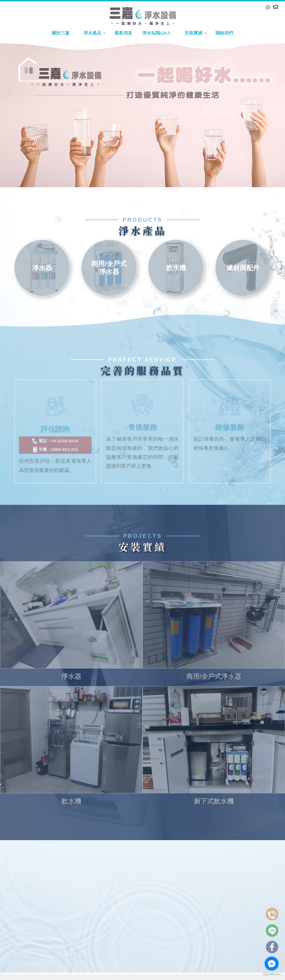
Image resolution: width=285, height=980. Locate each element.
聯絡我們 (224, 33)
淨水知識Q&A (156, 33)
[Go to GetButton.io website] (272, 974)
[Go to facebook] (272, 964)
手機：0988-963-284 (55, 443)
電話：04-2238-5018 (55, 434)
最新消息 (123, 33)
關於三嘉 (61, 33)
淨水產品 (92, 33)
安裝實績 (193, 33)
